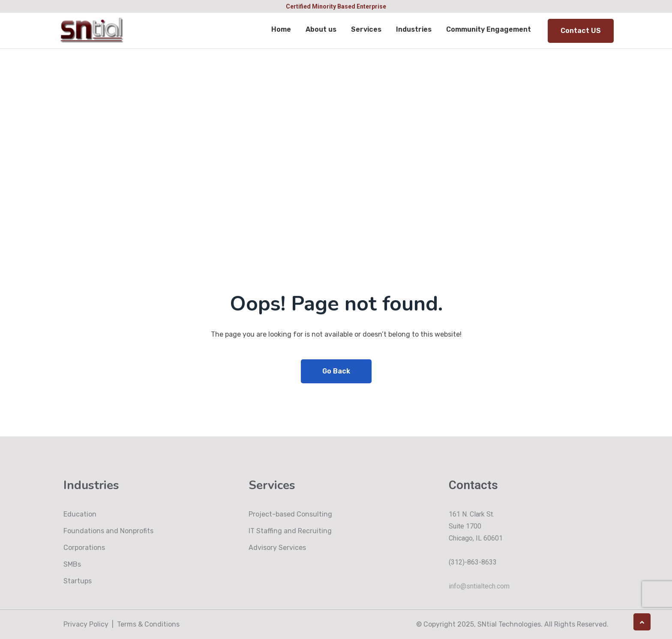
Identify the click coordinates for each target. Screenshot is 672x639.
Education (80, 514)
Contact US (581, 31)
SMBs (72, 564)
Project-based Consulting (290, 514)
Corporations (84, 548)
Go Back (336, 371)
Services (366, 29)
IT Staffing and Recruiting (290, 531)
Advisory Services (277, 548)
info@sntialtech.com (479, 586)
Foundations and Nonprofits (108, 531)
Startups (78, 581)
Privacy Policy (86, 624)
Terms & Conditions (148, 624)
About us (321, 29)
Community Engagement (489, 29)
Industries (414, 29)
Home (281, 29)
